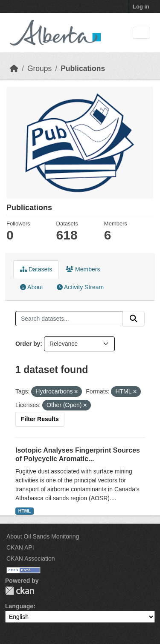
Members (83, 269)
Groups (39, 68)
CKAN (20, 591)
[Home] (14, 68)
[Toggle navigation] (141, 33)
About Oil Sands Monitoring (43, 536)
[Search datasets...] (69, 319)
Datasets (36, 269)
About (32, 287)
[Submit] (134, 319)
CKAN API (20, 547)
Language (19, 606)
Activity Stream (80, 287)
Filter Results (40, 419)
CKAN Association (31, 559)
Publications (83, 68)
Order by (28, 344)
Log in (141, 7)
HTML (25, 511)
